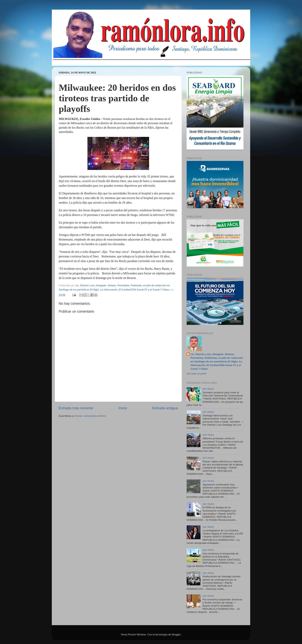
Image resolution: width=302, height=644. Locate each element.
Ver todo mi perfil (196, 374)
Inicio (123, 408)
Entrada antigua (165, 408)
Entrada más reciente (76, 408)
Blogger (176, 634)
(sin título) (208, 389)
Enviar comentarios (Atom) (91, 416)
